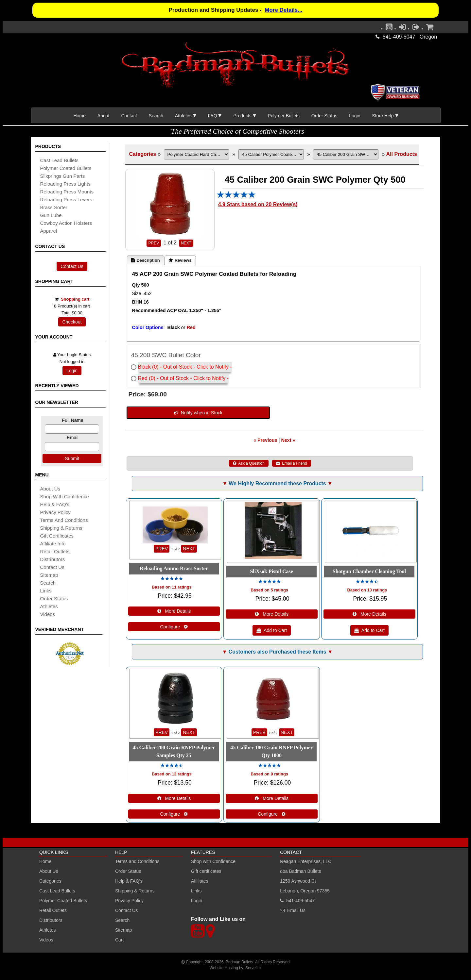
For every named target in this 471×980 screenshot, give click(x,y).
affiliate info (53, 544)
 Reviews (180, 260)
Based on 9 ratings (269, 774)
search (48, 583)
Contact (129, 116)
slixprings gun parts (63, 176)
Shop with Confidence (65, 497)
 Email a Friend (292, 463)
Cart (119, 940)
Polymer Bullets (284, 116)
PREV (154, 243)
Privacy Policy (55, 512)
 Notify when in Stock (198, 413)
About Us (50, 489)
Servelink (253, 968)
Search (156, 116)
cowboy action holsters (66, 223)
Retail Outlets (53, 910)
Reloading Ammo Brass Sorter (174, 568)
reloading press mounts (67, 192)
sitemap (49, 575)
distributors (53, 559)
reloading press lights (65, 184)
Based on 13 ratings (367, 590)
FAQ (213, 116)
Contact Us (72, 266)
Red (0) (147, 378)
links (46, 591)
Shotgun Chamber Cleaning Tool (369, 571)
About (104, 116)
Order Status (324, 116)
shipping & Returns (61, 528)
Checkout (72, 322)
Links (196, 891)
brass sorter (54, 207)
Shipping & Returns (135, 891)
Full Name (73, 420)
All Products (402, 154)
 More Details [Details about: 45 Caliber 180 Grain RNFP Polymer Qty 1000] (272, 798)
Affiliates (200, 881)
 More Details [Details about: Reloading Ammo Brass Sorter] (174, 611)
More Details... (283, 10)
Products (242, 116)
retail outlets (55, 551)
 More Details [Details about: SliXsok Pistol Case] (272, 614)
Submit (72, 458)
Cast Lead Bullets (57, 891)
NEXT (186, 243)
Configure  (174, 627)
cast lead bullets (60, 160)
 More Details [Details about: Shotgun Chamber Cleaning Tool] (369, 614)
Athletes (48, 930)
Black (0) (148, 367)
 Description (146, 260)
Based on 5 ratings (269, 590)
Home (79, 116)
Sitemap (123, 930)
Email (73, 438)
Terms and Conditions (64, 520)
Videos (48, 614)
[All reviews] (236, 197)
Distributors (51, 920)
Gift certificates (57, 536)
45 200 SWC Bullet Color (166, 355)
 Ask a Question (249, 463)
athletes (49, 606)
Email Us (296, 910)
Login (355, 116)
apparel (49, 231)
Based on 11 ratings (172, 587)
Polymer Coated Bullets (63, 901)
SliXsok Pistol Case (271, 571)
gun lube (51, 215)
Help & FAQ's (55, 504)
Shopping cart (75, 299)
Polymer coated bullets (66, 168)
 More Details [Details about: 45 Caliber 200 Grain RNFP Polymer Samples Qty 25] (174, 798)
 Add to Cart (272, 630)
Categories (143, 154)
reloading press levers (66, 199)
